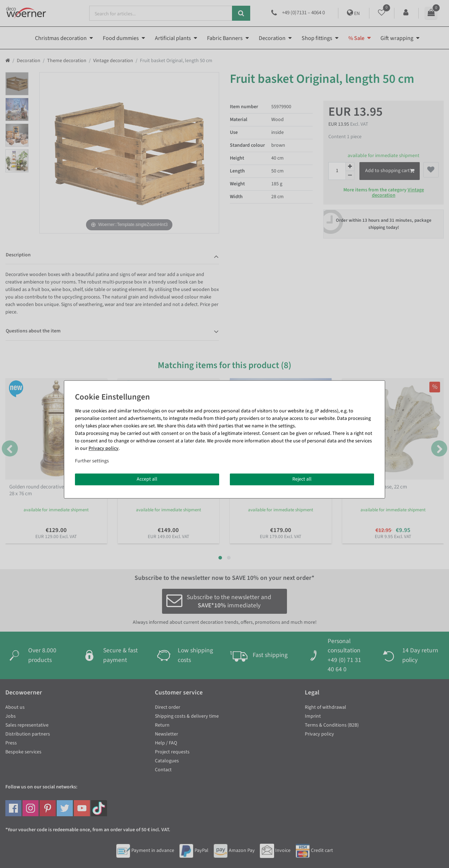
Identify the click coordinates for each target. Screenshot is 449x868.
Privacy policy (104, 448)
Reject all (302, 479)
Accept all (147, 479)
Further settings (92, 461)
